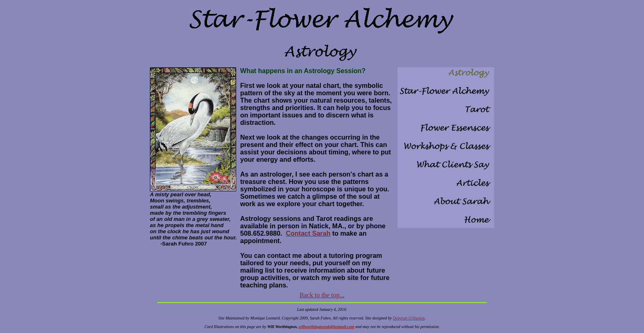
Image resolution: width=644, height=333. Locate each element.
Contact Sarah (308, 233)
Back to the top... (322, 295)
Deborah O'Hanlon (409, 318)
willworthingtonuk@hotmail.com (327, 327)
